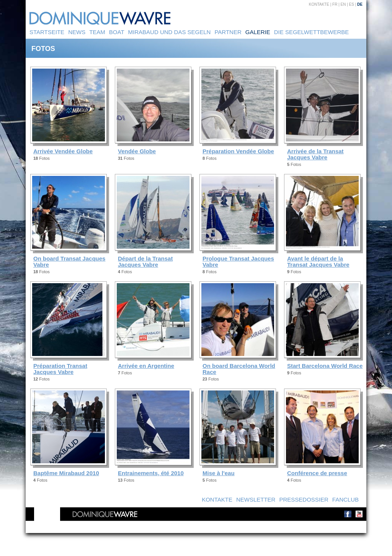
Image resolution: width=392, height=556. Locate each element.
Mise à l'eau (219, 473)
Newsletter (256, 499)
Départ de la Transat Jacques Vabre (145, 262)
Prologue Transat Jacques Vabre (238, 262)
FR (335, 4)
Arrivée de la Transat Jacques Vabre (315, 154)
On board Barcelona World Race (239, 369)
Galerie (258, 32)
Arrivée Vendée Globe (63, 151)
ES (352, 4)
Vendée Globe (137, 151)
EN (343, 4)
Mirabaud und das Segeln (170, 32)
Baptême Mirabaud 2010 (66, 473)
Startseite (47, 32)
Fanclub (345, 499)
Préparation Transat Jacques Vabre (60, 369)
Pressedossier (304, 499)
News (77, 32)
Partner (228, 32)
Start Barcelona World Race (325, 366)
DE (360, 4)
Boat (117, 32)
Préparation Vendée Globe (238, 151)
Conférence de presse (317, 473)
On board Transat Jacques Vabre (69, 262)
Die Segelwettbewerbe (312, 32)
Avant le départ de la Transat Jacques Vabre (318, 262)
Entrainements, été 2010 (151, 473)
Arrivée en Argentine (146, 366)
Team (97, 32)
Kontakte (319, 4)
